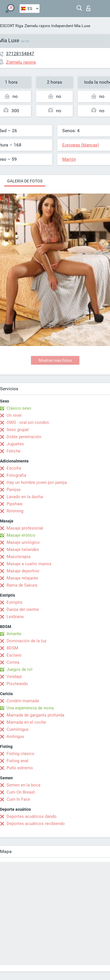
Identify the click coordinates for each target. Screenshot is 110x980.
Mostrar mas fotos (55, 360)
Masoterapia (18, 557)
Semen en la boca (23, 785)
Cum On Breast (21, 792)
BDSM (12, 648)
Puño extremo (20, 768)
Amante (14, 634)
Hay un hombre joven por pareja (37, 482)
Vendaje (14, 677)
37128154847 (20, 54)
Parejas (14, 490)
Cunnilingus (18, 729)
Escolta (14, 468)
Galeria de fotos (25, 181)
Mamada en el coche (26, 722)
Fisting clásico (20, 754)
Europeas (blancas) (81, 145)
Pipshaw (14, 504)
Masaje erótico (21, 535)
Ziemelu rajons (37, 26)
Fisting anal (17, 761)
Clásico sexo (19, 408)
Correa (13, 662)
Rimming (15, 511)
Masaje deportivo (23, 571)
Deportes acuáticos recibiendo (36, 824)
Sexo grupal (18, 430)
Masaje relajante (22, 578)
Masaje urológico (23, 542)
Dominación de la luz (26, 641)
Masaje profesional (25, 528)
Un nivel (14, 415)
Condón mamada (23, 701)
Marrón (69, 159)
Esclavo (14, 655)
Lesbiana (15, 617)
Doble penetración (24, 437)
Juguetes (15, 444)
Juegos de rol (19, 669)
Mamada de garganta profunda (35, 715)
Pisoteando (17, 684)
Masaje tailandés (23, 550)
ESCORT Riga (12, 26)
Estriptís (14, 602)
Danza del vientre (23, 609)
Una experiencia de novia (30, 708)
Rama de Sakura (22, 585)
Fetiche (14, 451)
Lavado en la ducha (25, 497)
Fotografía (16, 475)
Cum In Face (18, 799)
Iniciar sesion (88, 8)
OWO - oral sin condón (28, 422)
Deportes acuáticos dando (32, 816)
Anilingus (15, 736)
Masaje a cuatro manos (29, 564)
